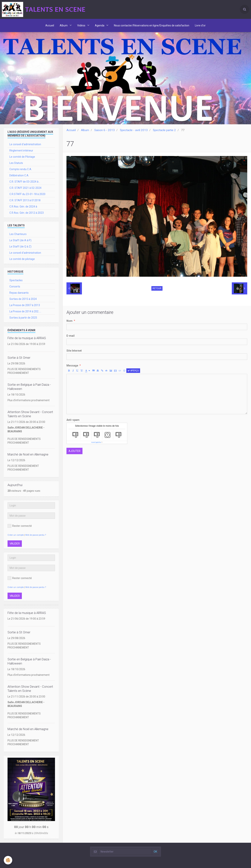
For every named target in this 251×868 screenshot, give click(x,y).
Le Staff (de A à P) (20, 240)
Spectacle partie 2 (164, 130)
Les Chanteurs (18, 234)
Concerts (15, 287)
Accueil (50, 25)
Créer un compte (16, 535)
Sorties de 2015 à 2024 (23, 299)
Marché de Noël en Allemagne (28, 454)
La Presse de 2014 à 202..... (25, 311)
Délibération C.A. (19, 175)
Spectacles (16, 280)
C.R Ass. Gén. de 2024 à (23, 207)
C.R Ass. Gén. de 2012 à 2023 (27, 213)
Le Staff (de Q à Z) (20, 247)
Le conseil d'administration (25, 144)
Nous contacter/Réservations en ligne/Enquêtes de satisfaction (152, 25)
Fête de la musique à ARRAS (27, 338)
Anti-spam (73, 420)
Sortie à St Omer (19, 358)
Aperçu (133, 371)
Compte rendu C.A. (21, 169)
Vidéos (82, 25)
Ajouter (74, 451)
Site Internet (74, 351)
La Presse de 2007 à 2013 (25, 305)
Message (72, 366)
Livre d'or (200, 25)
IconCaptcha (96, 442)
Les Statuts (16, 163)
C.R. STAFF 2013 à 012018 (25, 200)
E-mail (71, 336)
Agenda (100, 25)
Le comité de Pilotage (22, 157)
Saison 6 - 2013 (105, 130)
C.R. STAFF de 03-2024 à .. (25, 182)
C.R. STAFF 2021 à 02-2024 (25, 188)
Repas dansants (19, 293)
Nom (69, 321)
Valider (15, 544)
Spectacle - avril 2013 (134, 130)
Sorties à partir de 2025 (23, 318)
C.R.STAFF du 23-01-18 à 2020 (27, 194)
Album (64, 25)
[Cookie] (8, 860)
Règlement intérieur (21, 151)
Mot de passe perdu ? (36, 535)
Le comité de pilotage (22, 259)
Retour (157, 288)
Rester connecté (20, 526)
